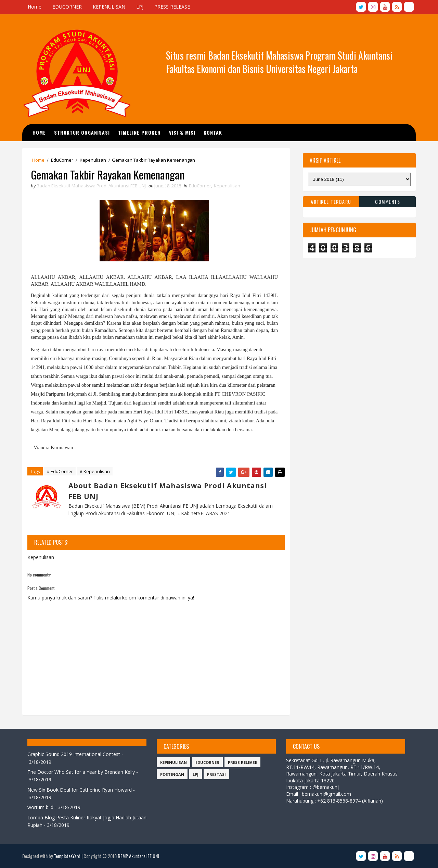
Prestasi (216, 774)
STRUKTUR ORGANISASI (82, 132)
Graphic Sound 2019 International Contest (74, 754)
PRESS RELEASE (172, 7)
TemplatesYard (67, 856)
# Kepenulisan (95, 471)
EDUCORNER (67, 7)
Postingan (172, 774)
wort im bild (40, 808)
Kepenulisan (93, 160)
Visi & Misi (182, 132)
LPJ (140, 7)
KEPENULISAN (109, 7)
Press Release (242, 762)
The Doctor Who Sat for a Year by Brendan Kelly (81, 772)
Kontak (213, 132)
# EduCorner (60, 471)
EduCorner (62, 160)
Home (35, 7)
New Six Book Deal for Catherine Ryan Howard (80, 790)
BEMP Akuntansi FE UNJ (138, 856)
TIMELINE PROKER (139, 132)
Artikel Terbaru (331, 202)
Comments (388, 202)
